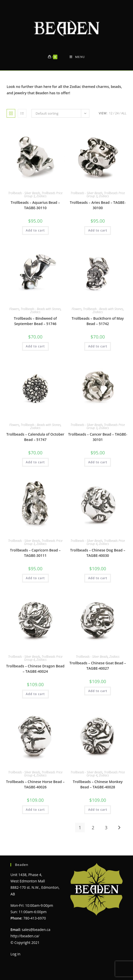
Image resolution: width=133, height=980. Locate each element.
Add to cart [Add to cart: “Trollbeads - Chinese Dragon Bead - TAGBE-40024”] (35, 694)
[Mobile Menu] (77, 57)
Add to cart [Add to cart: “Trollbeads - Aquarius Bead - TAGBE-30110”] (35, 230)
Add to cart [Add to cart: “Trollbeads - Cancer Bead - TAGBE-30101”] (98, 462)
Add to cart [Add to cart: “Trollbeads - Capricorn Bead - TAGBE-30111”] (35, 578)
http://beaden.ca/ (25, 936)
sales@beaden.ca (36, 930)
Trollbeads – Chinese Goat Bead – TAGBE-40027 (98, 666)
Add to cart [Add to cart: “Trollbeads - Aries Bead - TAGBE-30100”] (98, 230)
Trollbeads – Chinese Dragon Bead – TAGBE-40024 (35, 669)
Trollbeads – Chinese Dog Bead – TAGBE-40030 (98, 553)
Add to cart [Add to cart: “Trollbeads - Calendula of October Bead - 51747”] (35, 462)
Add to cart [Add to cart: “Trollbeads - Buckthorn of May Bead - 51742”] (98, 346)
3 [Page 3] (106, 828)
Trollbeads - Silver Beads (24, 193)
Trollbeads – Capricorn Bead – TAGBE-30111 (35, 553)
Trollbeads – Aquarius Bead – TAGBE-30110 (35, 205)
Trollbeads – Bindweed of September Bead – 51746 (35, 321)
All (124, 113)
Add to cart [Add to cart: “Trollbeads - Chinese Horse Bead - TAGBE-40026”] (35, 810)
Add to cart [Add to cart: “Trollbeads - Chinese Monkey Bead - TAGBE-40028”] (98, 810)
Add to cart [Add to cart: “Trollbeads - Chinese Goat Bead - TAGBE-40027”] (98, 691)
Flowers (14, 309)
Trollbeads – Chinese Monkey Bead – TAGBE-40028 (98, 784)
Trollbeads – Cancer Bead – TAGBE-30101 (98, 437)
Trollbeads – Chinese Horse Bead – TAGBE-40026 (35, 784)
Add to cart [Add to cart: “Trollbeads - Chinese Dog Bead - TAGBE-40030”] (98, 578)
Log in (15, 954)
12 (111, 113)
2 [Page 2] (93, 828)
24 (117, 113)
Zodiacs (41, 196)
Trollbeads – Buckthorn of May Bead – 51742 (98, 321)
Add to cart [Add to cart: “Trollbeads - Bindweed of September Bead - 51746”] (35, 346)
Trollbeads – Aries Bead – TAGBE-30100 (98, 205)
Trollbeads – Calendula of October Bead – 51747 (35, 437)
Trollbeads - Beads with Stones (41, 309)
